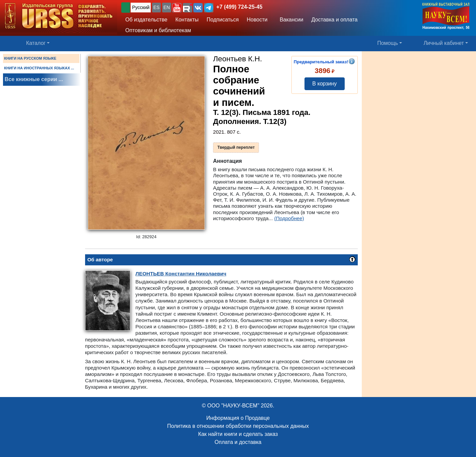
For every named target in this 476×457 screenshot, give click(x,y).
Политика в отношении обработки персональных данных (238, 426)
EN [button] (167, 7)
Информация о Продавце (238, 418)
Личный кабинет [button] (444, 43)
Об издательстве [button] (146, 20)
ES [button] (157, 7)
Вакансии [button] (290, 20)
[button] (177, 8)
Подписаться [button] (223, 20)
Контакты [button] (187, 20)
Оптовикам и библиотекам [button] (158, 30)
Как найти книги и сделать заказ (238, 434)
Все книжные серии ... (34, 79)
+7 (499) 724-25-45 (239, 7)
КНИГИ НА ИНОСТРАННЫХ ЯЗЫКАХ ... (39, 68)
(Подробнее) (289, 218)
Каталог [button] (36, 43)
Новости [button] (257, 20)
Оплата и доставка (238, 442)
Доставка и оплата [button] (334, 20)
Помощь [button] (388, 43)
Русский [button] (141, 7)
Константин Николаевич (181, 274)
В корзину (324, 84)
